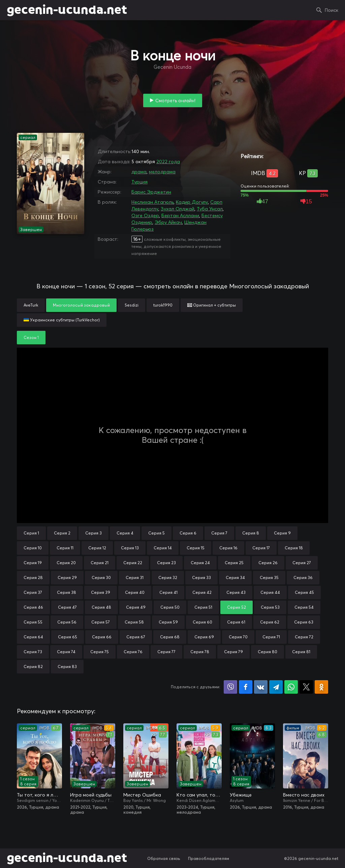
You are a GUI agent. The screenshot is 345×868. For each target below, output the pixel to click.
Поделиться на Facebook (246, 687)
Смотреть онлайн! (175, 100)
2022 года (168, 162)
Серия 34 (235, 577)
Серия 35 (269, 577)
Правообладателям (209, 858)
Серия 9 (282, 533)
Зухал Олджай (178, 209)
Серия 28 (33, 577)
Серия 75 (100, 652)
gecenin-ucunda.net (67, 10)
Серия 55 (33, 622)
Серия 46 (33, 607)
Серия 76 (133, 652)
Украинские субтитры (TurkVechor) (62, 320)
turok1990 (163, 305)
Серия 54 (304, 607)
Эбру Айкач (168, 222)
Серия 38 (67, 592)
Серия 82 (33, 667)
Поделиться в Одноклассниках (321, 687)
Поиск (332, 10)
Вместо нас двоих (304, 795)
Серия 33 (201, 577)
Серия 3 (93, 533)
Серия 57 (101, 622)
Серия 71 (271, 637)
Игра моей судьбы (91, 795)
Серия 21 (100, 563)
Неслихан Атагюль (152, 202)
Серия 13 (130, 548)
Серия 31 (135, 577)
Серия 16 (228, 548)
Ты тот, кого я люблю (39, 795)
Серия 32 (168, 577)
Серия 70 (238, 637)
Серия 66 (102, 637)
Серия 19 (33, 563)
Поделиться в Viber (230, 687)
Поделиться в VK (261, 687)
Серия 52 (237, 607)
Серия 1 (31, 533)
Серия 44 (270, 592)
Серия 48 (101, 607)
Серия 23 (166, 563)
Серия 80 (268, 652)
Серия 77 (166, 652)
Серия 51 (203, 607)
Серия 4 (125, 533)
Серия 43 (236, 592)
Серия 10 (33, 548)
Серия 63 (304, 622)
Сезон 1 (31, 337)
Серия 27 (302, 563)
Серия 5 (156, 533)
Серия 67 (136, 637)
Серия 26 (268, 563)
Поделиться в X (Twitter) (306, 687)
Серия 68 (170, 637)
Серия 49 (136, 607)
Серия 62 (270, 622)
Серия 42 (202, 592)
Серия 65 (68, 637)
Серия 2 (62, 533)
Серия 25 (234, 563)
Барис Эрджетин (151, 192)
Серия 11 (65, 548)
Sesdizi (132, 305)
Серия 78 (200, 652)
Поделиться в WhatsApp (291, 687)
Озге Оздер (145, 215)
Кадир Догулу (192, 202)
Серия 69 (204, 637)
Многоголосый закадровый (81, 305)
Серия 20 (66, 563)
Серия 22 (133, 563)
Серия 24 (200, 563)
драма (139, 172)
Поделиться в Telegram (276, 687)
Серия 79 (233, 652)
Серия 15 (196, 548)
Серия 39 (101, 592)
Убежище (241, 795)
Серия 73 (33, 652)
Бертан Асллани (180, 215)
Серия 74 (66, 652)
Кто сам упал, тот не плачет (199, 795)
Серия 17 (261, 548)
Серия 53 (270, 607)
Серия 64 (33, 637)
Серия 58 (134, 622)
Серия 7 (219, 533)
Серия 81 (301, 652)
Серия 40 (135, 592)
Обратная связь (164, 858)
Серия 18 (294, 548)
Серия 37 (33, 592)
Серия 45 (304, 592)
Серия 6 (188, 533)
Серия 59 (168, 622)
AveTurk (31, 305)
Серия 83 (67, 667)
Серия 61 (236, 622)
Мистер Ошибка (142, 795)
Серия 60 (202, 622)
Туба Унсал (210, 209)
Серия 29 (67, 577)
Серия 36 (303, 577)
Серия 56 (67, 622)
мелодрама (162, 172)
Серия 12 (97, 548)
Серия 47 (67, 607)
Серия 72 (304, 637)
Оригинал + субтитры (212, 305)
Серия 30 (101, 577)
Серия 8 (251, 533)
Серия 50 (170, 607)
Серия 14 (163, 548)
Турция (139, 182)
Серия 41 (168, 592)
